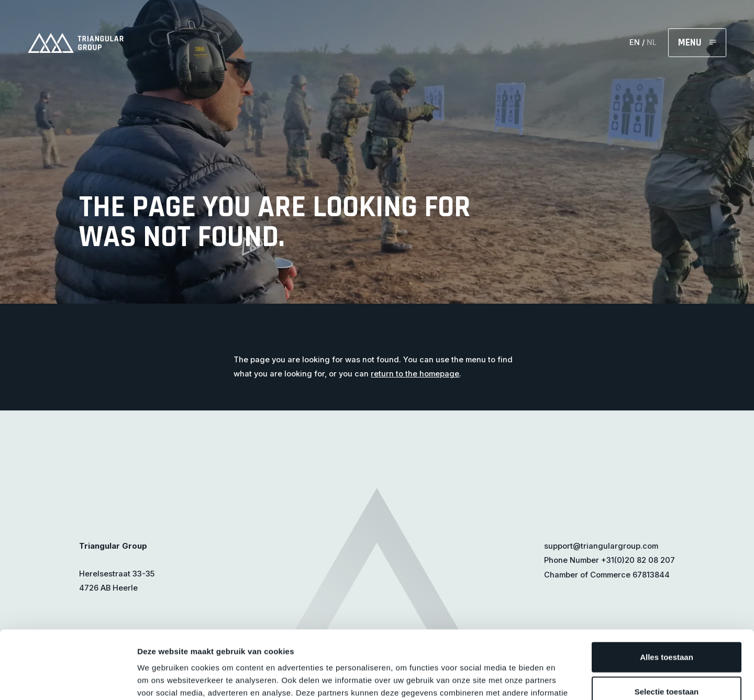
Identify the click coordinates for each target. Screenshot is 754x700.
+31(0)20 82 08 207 (638, 560)
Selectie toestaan (667, 623)
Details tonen (566, 679)
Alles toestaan (667, 589)
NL (652, 42)
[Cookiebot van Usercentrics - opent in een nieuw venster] (68, 680)
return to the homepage (415, 374)
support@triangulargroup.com (601, 546)
